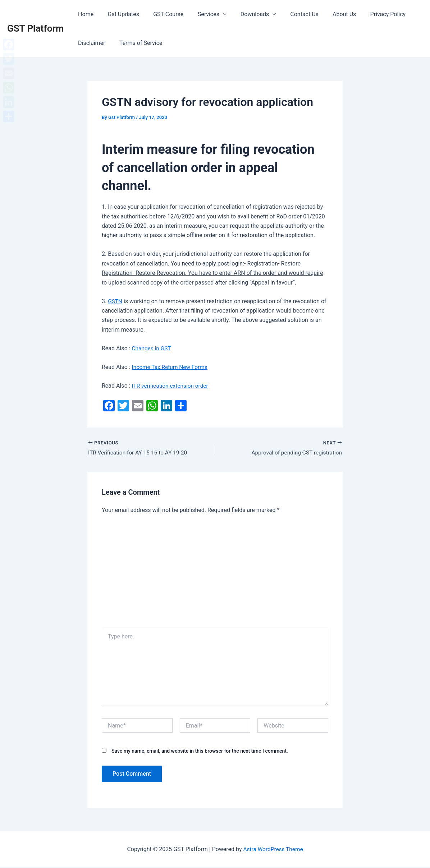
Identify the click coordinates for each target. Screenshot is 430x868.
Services (203, 14)
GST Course (162, 14)
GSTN (115, 301)
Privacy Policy (368, 14)
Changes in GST (152, 348)
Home (84, 14)
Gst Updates (120, 14)
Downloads (246, 14)
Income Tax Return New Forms (171, 367)
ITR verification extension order (171, 386)
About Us (327, 14)
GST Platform (35, 28)
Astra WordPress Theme (273, 850)
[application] (214, 14)
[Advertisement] (215, 574)
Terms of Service (137, 43)
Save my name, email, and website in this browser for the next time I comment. (200, 751)
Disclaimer (90, 43)
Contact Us (290, 14)
